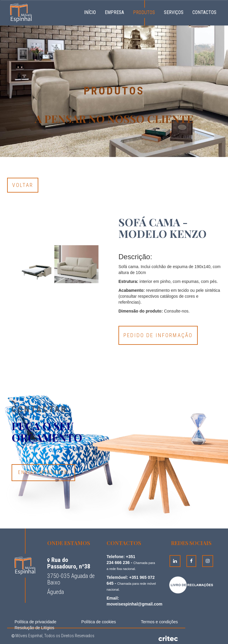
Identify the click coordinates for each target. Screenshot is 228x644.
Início (92, 12)
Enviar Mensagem (43, 472)
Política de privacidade (35, 622)
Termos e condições (159, 622)
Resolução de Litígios (34, 628)
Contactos (204, 12)
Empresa (114, 12)
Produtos (144, 12)
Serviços (174, 12)
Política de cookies (99, 622)
